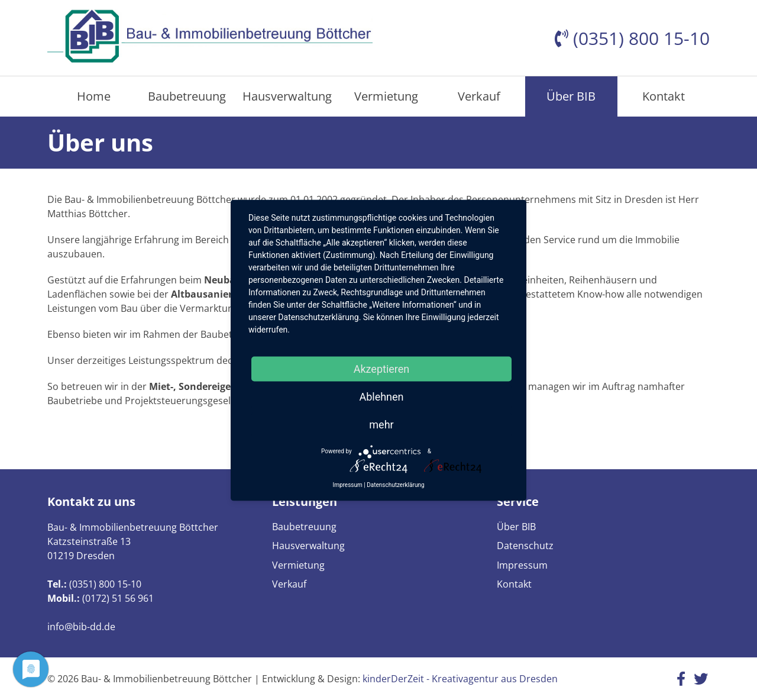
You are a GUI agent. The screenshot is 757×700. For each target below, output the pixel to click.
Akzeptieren (382, 368)
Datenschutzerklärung (395, 484)
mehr (381, 424)
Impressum (522, 565)
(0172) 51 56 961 (118, 598)
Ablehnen (381, 396)
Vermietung (386, 96)
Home (94, 96)
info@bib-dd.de (81, 627)
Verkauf (479, 96)
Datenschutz (525, 546)
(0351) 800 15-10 (105, 584)
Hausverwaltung (287, 96)
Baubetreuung (187, 96)
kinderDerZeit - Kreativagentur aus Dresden (460, 679)
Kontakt (664, 96)
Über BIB (571, 96)
